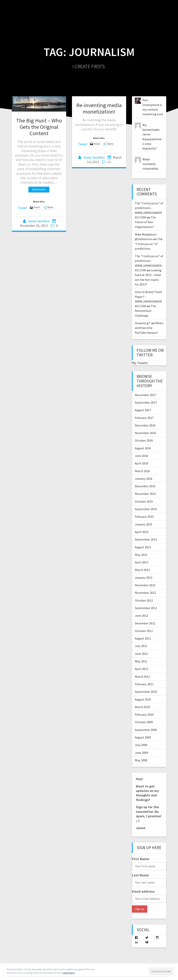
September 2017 (146, 402)
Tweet (22, 207)
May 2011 (141, 661)
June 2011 (141, 654)
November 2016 (145, 433)
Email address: (143, 891)
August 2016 (143, 448)
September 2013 (146, 539)
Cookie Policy (69, 973)
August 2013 (143, 547)
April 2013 (142, 562)
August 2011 (143, 638)
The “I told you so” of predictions (149, 244)
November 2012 (145, 593)
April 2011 (142, 669)
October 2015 (144, 501)
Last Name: (141, 875)
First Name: (141, 859)
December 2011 (145, 623)
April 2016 (142, 463)
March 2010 (142, 707)
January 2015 (144, 524)
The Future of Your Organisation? (145, 222)
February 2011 (144, 684)
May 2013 (141, 555)
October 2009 (144, 722)
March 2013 (142, 570)
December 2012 (145, 585)
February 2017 (144, 418)
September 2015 (146, 509)
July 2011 (141, 646)
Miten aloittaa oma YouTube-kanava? (149, 328)
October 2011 (144, 631)
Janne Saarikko (39, 221)
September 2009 (146, 730)
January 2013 (144, 578)
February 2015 (144, 517)
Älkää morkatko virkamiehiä (150, 164)
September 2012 (146, 608)
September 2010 (146, 692)
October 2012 (144, 600)
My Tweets (140, 363)
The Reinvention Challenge (145, 311)
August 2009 (143, 737)
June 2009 (141, 753)
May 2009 (141, 760)
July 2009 (141, 745)
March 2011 (142, 677)
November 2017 (145, 395)
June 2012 (141, 616)
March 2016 (142, 471)
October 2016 (144, 440)
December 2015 (145, 486)
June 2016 (141, 456)
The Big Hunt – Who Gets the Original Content (39, 127)
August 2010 (143, 699)
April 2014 (142, 532)
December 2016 (145, 425)
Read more (39, 190)
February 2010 (144, 714)
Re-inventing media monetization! (99, 108)
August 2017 (143, 410)
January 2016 (144, 479)
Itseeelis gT (143, 323)
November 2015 (145, 494)
